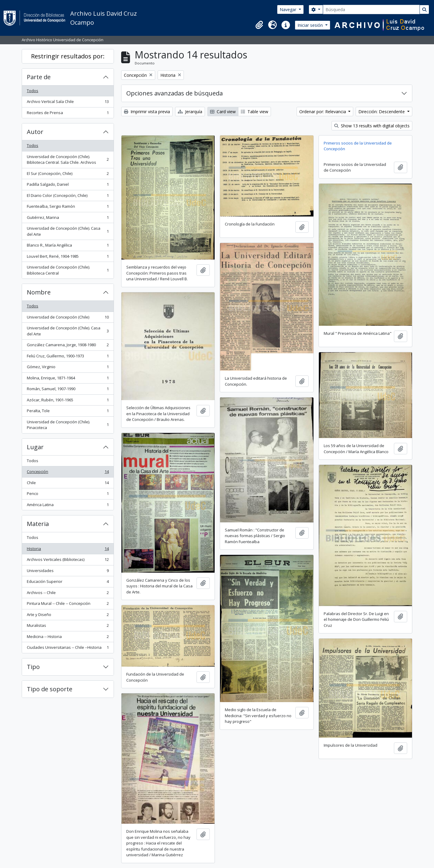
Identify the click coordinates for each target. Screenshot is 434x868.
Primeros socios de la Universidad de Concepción (358, 146)
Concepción (68, 473)
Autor (35, 132)
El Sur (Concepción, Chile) (68, 175)
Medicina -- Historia (68, 638)
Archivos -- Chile (68, 594)
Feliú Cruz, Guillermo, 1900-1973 (68, 357)
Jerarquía (190, 112)
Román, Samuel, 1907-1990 (68, 390)
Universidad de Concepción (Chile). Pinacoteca (68, 425)
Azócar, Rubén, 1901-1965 (68, 401)
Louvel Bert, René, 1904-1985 (68, 258)
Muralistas (68, 627)
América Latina (68, 506)
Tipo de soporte (50, 689)
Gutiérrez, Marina (68, 219)
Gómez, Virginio (68, 368)
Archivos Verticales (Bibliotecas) (68, 561)
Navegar (289, 9)
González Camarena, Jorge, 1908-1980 (68, 346)
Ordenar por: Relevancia (323, 112)
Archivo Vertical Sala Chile (68, 103)
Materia (38, 524)
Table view (255, 112)
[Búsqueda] (371, 9)
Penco (68, 495)
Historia (68, 550)
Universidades (68, 572)
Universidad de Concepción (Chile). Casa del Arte (68, 231)
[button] (259, 25)
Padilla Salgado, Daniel (68, 186)
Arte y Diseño (68, 616)
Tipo (33, 667)
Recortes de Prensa (68, 114)
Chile (68, 484)
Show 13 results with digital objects (372, 126)
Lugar (35, 447)
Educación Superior (68, 583)
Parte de (39, 77)
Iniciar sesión (311, 25)
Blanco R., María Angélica (68, 246)
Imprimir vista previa (147, 112)
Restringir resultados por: (68, 56)
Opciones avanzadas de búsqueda (175, 93)
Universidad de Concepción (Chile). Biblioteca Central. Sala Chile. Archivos (68, 160)
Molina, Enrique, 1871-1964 (68, 379)
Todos (33, 91)
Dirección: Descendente (382, 112)
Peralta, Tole (68, 412)
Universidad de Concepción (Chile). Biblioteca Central (68, 270)
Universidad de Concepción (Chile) (68, 318)
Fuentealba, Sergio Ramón (68, 208)
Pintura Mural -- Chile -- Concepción (68, 605)
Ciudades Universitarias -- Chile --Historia (68, 649)
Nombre (39, 292)
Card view (223, 112)
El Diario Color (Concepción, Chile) (68, 197)
